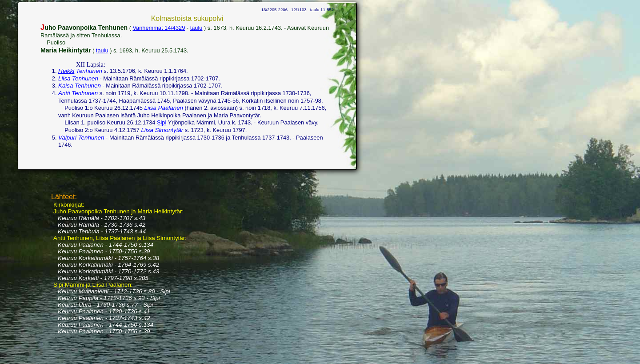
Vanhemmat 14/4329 (159, 28)
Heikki (66, 71)
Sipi (162, 122)
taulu (196, 28)
